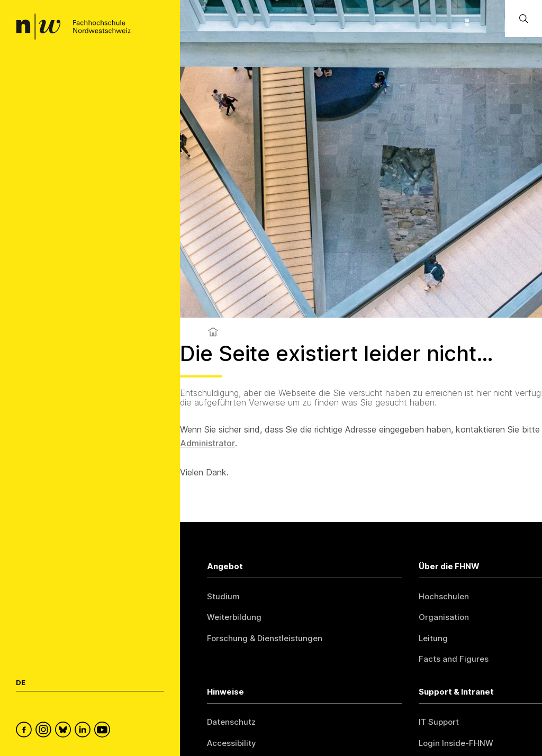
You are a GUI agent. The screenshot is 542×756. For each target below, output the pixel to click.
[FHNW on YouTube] (104, 731)
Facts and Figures (454, 659)
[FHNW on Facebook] (26, 731)
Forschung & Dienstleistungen (265, 638)
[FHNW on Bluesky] (65, 731)
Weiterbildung (234, 617)
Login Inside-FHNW (456, 743)
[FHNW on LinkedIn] (84, 731)
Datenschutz (231, 722)
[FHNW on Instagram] (45, 731)
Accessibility (232, 743)
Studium (223, 596)
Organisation (444, 617)
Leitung (433, 638)
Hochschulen (444, 596)
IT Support (439, 722)
